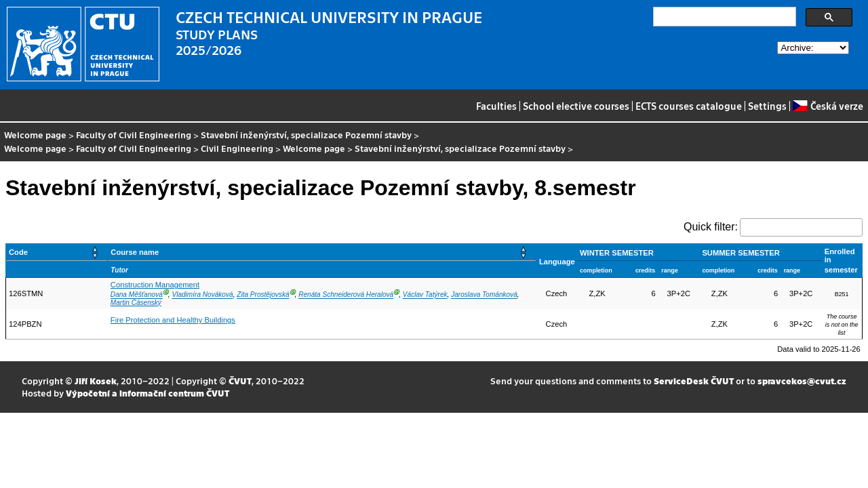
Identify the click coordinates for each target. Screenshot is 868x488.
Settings (767, 106)
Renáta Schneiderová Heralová (346, 295)
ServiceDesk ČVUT (694, 381)
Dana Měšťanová (137, 295)
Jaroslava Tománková (484, 295)
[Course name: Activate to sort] (322, 252)
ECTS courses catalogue (689, 106)
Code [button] (18, 252)
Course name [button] (135, 252)
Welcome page (35, 135)
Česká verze (828, 106)
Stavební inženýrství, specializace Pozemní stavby (306, 135)
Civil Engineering (237, 148)
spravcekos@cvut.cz (802, 381)
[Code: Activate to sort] (57, 252)
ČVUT (240, 381)
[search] (723, 17)
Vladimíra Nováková (202, 295)
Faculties (496, 106)
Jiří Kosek (96, 381)
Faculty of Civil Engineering (134, 135)
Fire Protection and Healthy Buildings (173, 320)
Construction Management (155, 285)
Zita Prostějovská (263, 295)
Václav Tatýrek (425, 295)
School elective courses (576, 106)
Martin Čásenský (136, 303)
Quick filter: (711, 227)
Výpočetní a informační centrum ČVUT (147, 393)
